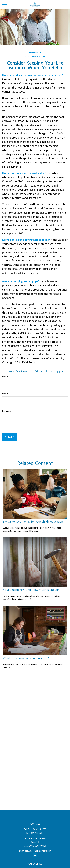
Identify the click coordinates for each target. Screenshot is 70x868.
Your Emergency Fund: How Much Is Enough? (32, 590)
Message (7, 411)
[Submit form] (10, 437)
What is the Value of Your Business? (26, 658)
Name (5, 376)
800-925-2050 (40, 829)
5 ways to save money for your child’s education (33, 522)
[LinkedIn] (35, 855)
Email (5, 394)
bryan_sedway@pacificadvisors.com (35, 851)
